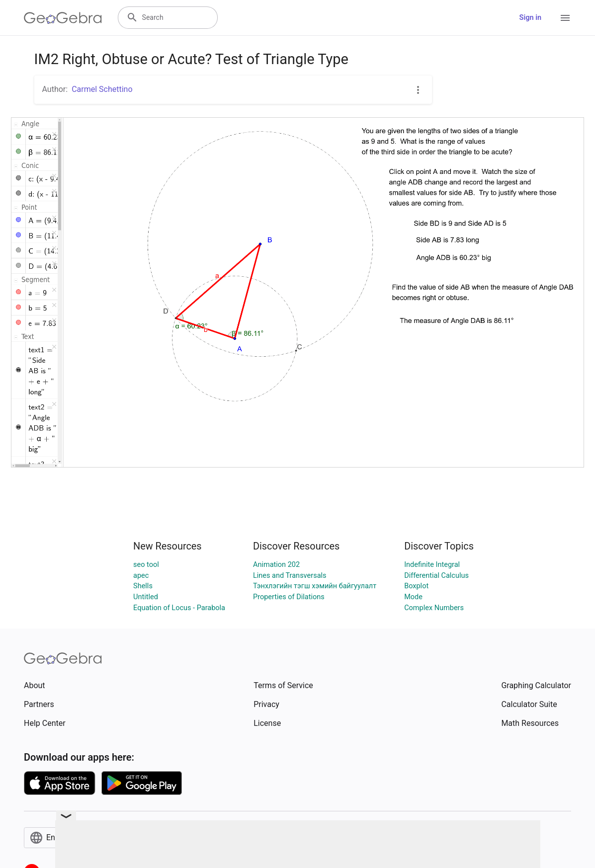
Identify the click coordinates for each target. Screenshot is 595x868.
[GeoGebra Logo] (63, 18)
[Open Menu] (565, 18)
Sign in (530, 18)
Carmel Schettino (102, 89)
